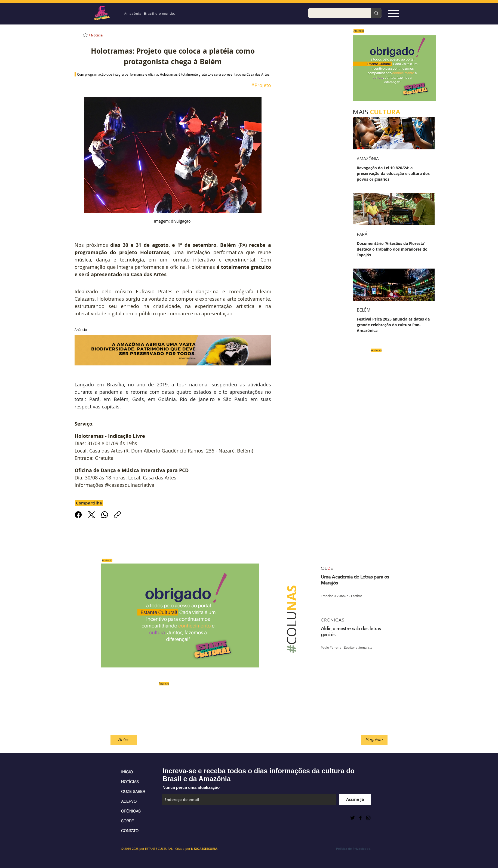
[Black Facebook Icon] (360, 818)
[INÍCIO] (85, 35)
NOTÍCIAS (130, 782)
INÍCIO (127, 772)
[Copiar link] (117, 515)
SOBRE (127, 821)
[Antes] (124, 740)
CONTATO (130, 831)
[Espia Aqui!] (394, 13)
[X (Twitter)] (91, 515)
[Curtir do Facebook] (175, 818)
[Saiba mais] (393, 68)
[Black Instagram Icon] (368, 818)
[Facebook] (78, 515)
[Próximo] (436, 68)
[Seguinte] (374, 740)
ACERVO (129, 801)
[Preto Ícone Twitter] (353, 818)
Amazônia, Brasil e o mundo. (150, 13)
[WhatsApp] (104, 515)
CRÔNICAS (131, 811)
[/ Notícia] (100, 36)
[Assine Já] (355, 799)
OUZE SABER (133, 792)
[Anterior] (352, 68)
